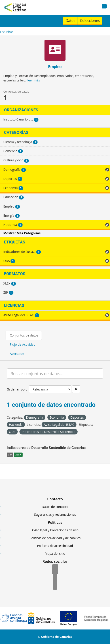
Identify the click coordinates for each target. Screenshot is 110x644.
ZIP (10, 455)
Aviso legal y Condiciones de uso (55, 530)
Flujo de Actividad (23, 344)
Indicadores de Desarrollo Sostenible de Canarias (46, 448)
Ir (76, 389)
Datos (70, 21)
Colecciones (90, 21)
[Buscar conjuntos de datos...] (51, 374)
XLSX (18, 455)
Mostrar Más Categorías (22, 233)
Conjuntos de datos (24, 335)
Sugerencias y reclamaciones (55, 514)
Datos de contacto (55, 507)
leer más (34, 80)
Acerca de (17, 354)
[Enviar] (99, 374)
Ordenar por (16, 389)
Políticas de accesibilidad (55, 546)
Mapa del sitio (55, 554)
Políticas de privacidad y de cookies (55, 538)
